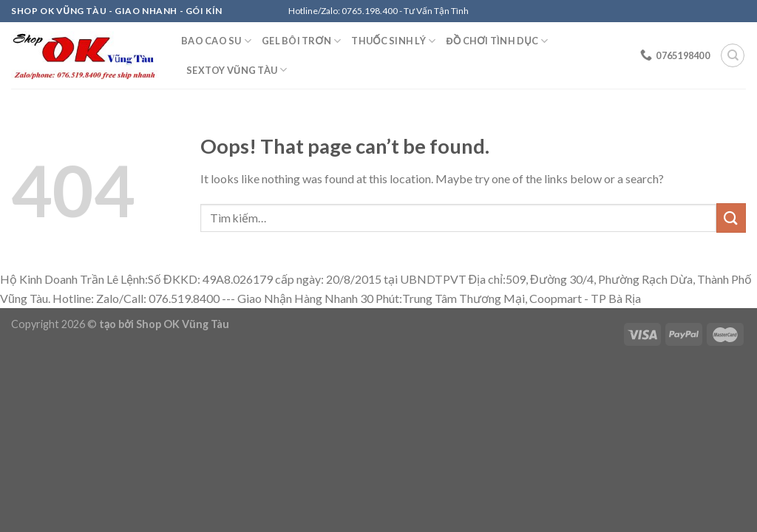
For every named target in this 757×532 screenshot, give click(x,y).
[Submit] (731, 218)
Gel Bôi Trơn (301, 41)
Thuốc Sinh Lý (393, 41)
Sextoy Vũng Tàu (237, 70)
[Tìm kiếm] (733, 55)
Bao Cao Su (216, 41)
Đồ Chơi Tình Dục (497, 41)
